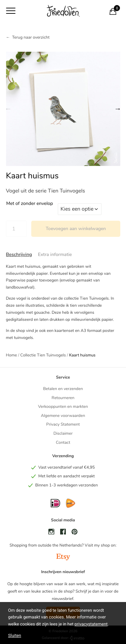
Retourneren (63, 398)
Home (12, 355)
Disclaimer (63, 434)
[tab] (19, 255)
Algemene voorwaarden (63, 416)
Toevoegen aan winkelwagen (76, 229)
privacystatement (91, 624)
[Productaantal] (16, 229)
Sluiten (15, 635)
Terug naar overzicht (31, 38)
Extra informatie (55, 254)
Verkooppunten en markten (63, 407)
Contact (63, 443)
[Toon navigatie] (11, 11)
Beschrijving (19, 254)
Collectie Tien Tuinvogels (43, 355)
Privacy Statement (63, 425)
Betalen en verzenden (63, 389)
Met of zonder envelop (30, 204)
